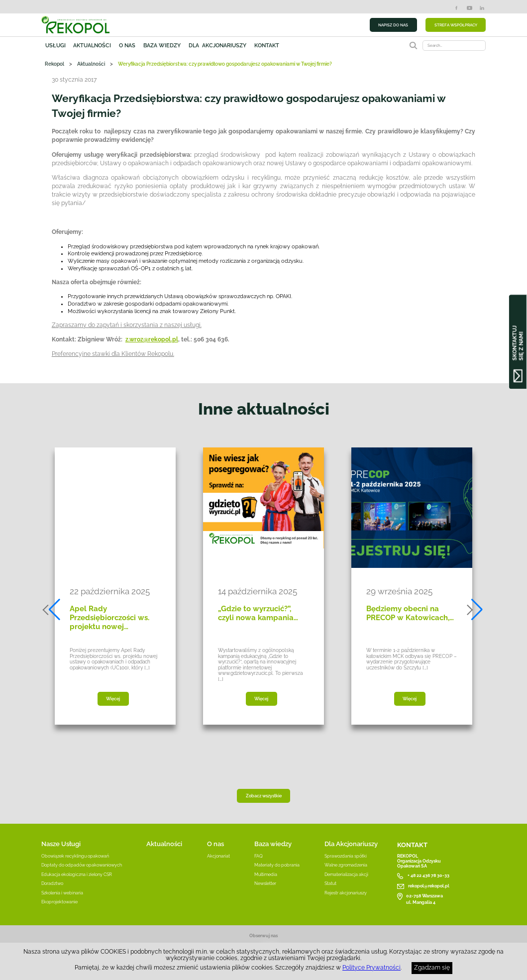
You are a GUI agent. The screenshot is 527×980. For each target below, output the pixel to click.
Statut (330, 883)
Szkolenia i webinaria (62, 893)
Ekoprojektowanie (59, 902)
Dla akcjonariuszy (217, 45)
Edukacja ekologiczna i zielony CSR (77, 874)
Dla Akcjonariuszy (351, 844)
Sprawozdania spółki (346, 856)
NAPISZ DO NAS (393, 25)
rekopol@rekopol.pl (429, 886)
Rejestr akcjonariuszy (346, 893)
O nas (127, 45)
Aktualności (92, 45)
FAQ (259, 856)
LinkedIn (482, 8)
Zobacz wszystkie (264, 796)
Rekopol (54, 64)
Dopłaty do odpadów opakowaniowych (82, 865)
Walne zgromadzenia (346, 865)
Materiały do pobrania (277, 865)
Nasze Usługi (61, 844)
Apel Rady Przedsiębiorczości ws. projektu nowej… (109, 618)
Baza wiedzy (162, 45)
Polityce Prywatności (371, 968)
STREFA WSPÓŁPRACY (456, 25)
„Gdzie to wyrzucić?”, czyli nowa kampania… (258, 613)
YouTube (469, 8)
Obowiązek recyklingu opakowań (75, 856)
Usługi (55, 45)
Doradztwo (52, 883)
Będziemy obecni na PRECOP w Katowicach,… (410, 613)
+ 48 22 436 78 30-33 (428, 875)
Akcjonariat (218, 856)
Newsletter (265, 883)
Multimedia (266, 874)
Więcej (113, 699)
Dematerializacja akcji (346, 874)
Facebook (456, 8)
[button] (53, 610)
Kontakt (267, 45)
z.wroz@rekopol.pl (152, 339)
